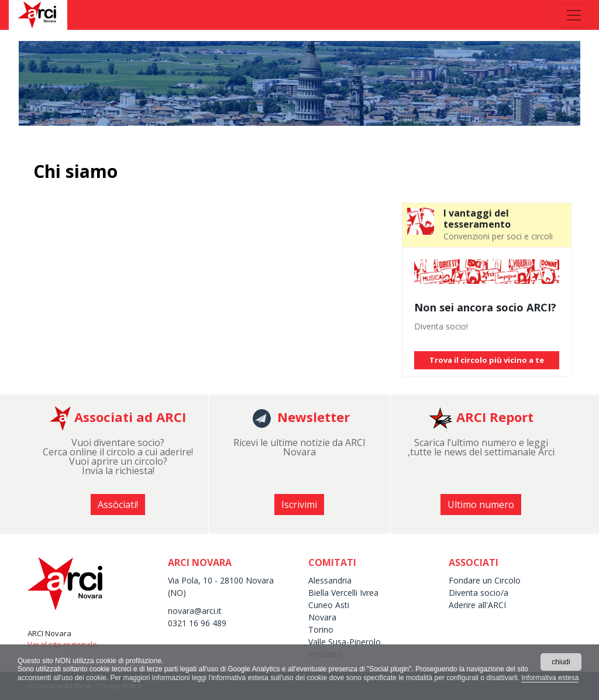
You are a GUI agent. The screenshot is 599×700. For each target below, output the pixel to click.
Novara (322, 617)
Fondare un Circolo (485, 580)
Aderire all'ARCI (477, 605)
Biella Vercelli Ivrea (343, 593)
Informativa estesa (550, 678)
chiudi (561, 662)
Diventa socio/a (478, 593)
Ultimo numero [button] (481, 505)
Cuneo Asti (329, 605)
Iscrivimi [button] (299, 505)
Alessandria (330, 580)
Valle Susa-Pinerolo (345, 642)
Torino (321, 629)
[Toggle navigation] (574, 15)
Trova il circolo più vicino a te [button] (487, 360)
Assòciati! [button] (118, 505)
